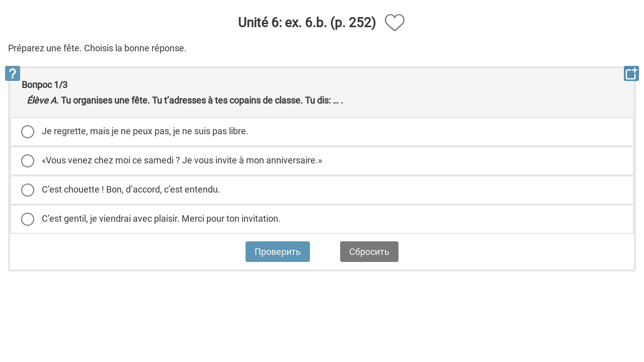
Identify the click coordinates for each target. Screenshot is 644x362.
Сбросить (369, 252)
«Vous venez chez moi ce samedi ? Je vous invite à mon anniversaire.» (182, 160)
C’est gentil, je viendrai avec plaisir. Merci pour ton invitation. (161, 218)
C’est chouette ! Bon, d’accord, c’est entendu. (131, 189)
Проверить (278, 252)
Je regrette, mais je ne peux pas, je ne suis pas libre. (145, 131)
